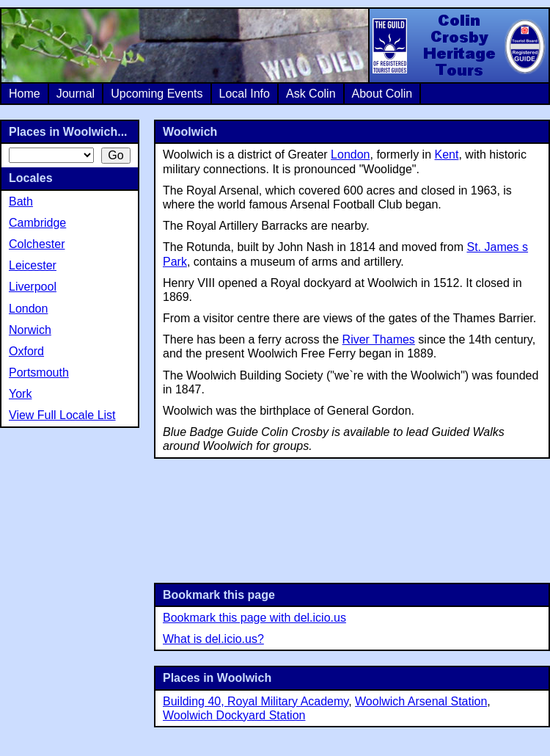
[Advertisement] (352, 519)
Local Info (245, 94)
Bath (21, 201)
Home (25, 94)
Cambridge (37, 223)
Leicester (33, 265)
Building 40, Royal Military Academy (256, 701)
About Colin (382, 94)
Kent (447, 155)
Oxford (26, 351)
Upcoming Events (157, 94)
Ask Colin (311, 94)
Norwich (30, 330)
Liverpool (33, 287)
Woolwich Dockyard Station (234, 715)
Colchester (37, 244)
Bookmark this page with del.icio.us (254, 618)
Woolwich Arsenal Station (421, 701)
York (20, 394)
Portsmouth (39, 372)
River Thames (379, 339)
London (350, 155)
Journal (76, 94)
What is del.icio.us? (213, 639)
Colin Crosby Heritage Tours (458, 46)
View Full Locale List (62, 415)
